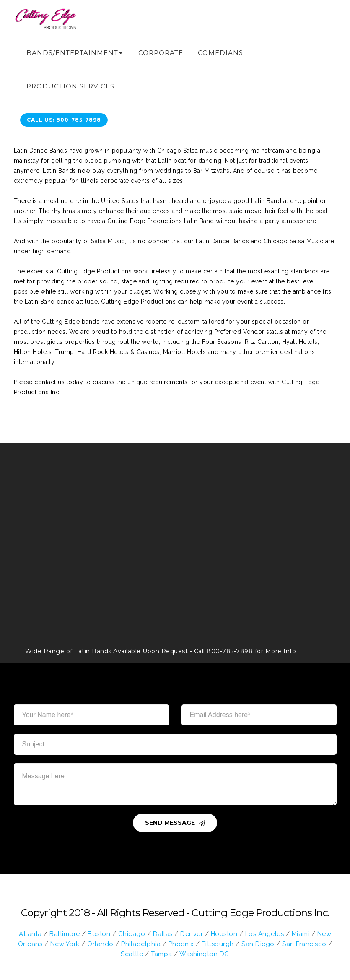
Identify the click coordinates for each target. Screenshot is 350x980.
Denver (192, 934)
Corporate (161, 53)
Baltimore (65, 934)
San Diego (258, 944)
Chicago (132, 934)
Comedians (220, 53)
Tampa (162, 954)
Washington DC (204, 954)
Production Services (70, 86)
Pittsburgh (218, 944)
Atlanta (30, 934)
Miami (301, 934)
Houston (224, 934)
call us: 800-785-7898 (64, 120)
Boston (99, 934)
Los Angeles (265, 934)
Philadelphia (141, 944)
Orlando (100, 944)
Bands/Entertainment (72, 53)
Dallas (163, 934)
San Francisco (304, 944)
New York (65, 944)
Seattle (132, 954)
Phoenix (181, 944)
